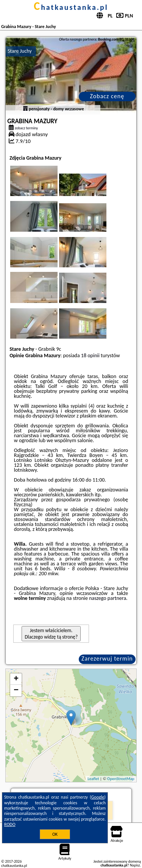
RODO (10, 824)
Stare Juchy (20, 51)
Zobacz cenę (107, 96)
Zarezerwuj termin (107, 658)
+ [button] (16, 679)
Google (98, 797)
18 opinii (90, 356)
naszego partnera (108, 598)
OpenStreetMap (121, 779)
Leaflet (93, 779)
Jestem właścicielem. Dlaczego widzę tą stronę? (51, 634)
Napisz (135, 865)
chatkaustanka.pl (71, 7)
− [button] (16, 691)
